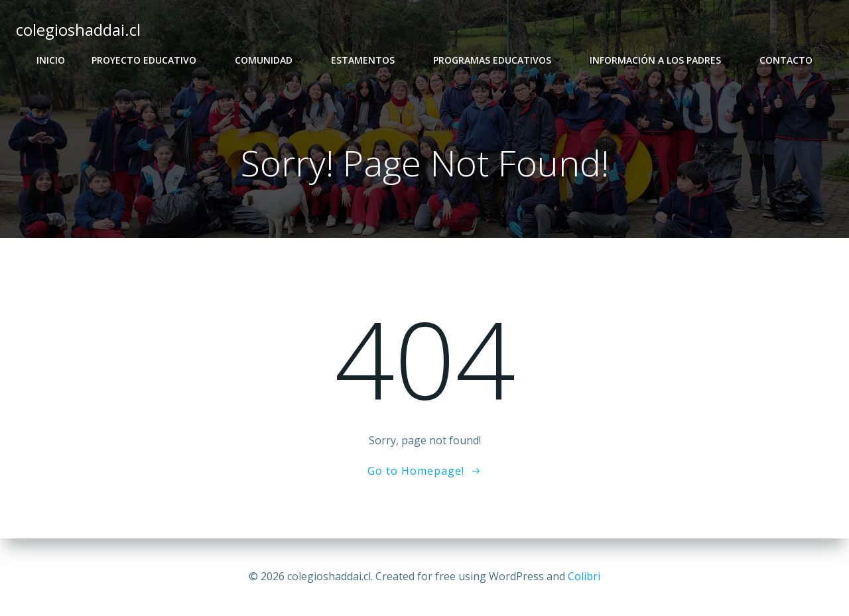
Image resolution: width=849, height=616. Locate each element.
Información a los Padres (661, 60)
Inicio (51, 60)
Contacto (786, 60)
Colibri (584, 576)
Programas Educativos (498, 60)
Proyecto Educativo (150, 60)
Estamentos (369, 60)
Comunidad (270, 60)
